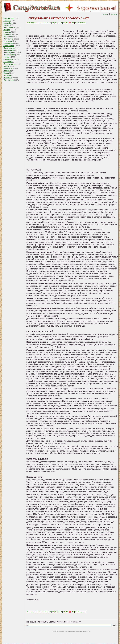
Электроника (9, 80)
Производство (9, 55)
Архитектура (8, 18)
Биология (7, 21)
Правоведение (9, 53)
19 (73, 23)
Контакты (114, 14)
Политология (9, 50)
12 (53, 23)
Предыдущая (31, 23)
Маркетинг (8, 37)
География (8, 23)
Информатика (9, 28)
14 (58, 23)
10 (47, 23)
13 (56, 23)
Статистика (8, 62)
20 (76, 23)
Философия (8, 69)
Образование (9, 46)
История (7, 30)
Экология (7, 75)
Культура (7, 32)
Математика (8, 39)
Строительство (9, 64)
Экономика (8, 78)
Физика (6, 66)
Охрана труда (9, 48)
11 (50, 23)
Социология (8, 59)
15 (61, 23)
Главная (105, 14)
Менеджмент (9, 43)
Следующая (82, 23)
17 (67, 23)
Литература (8, 34)
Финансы (7, 71)
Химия (6, 73)
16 (64, 23)
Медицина (8, 41)
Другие (6, 25)
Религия (7, 57)
